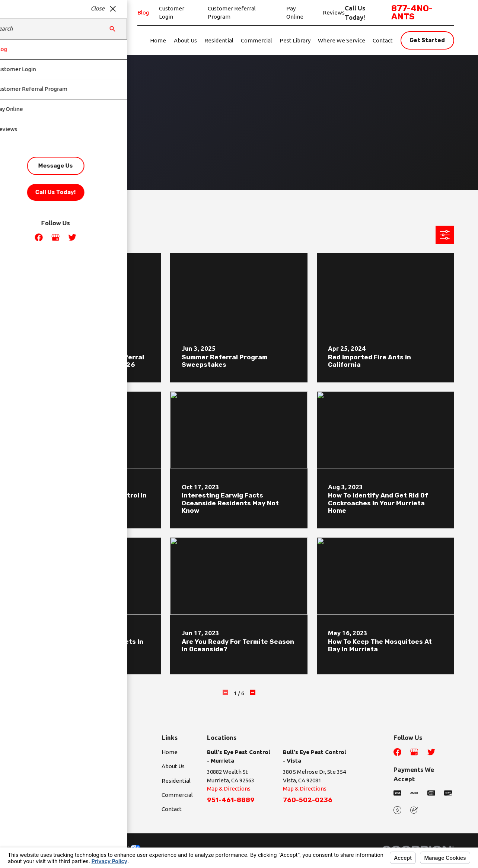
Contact (172, 809)
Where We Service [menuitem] (342, 40)
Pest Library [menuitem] (295, 40)
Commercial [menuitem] (256, 40)
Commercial (177, 795)
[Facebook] (397, 752)
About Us (173, 766)
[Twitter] (431, 752)
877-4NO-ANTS (412, 13)
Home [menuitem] (158, 40)
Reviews (334, 12)
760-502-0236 (308, 800)
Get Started (427, 40)
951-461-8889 (231, 800)
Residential (176, 781)
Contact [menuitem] (383, 40)
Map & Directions (229, 788)
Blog (143, 12)
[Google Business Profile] (414, 752)
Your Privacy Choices (113, 847)
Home (170, 752)
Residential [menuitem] (219, 40)
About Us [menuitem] (185, 40)
